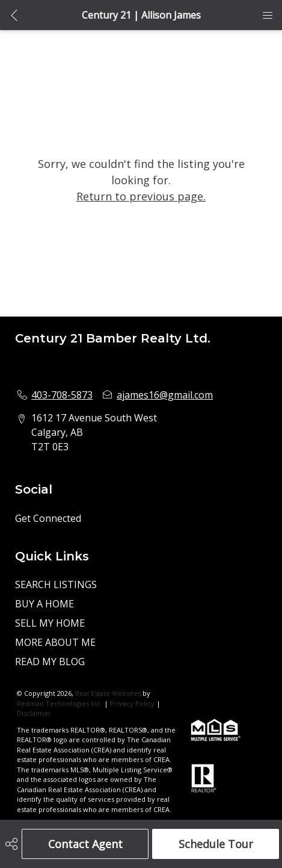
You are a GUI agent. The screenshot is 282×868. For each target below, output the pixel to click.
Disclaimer (34, 713)
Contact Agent (85, 844)
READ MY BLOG (50, 662)
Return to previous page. (141, 196)
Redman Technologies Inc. (60, 703)
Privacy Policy (132, 703)
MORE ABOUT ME (55, 642)
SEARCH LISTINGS (56, 584)
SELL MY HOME (50, 623)
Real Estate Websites (109, 693)
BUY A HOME (44, 604)
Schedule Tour (216, 844)
